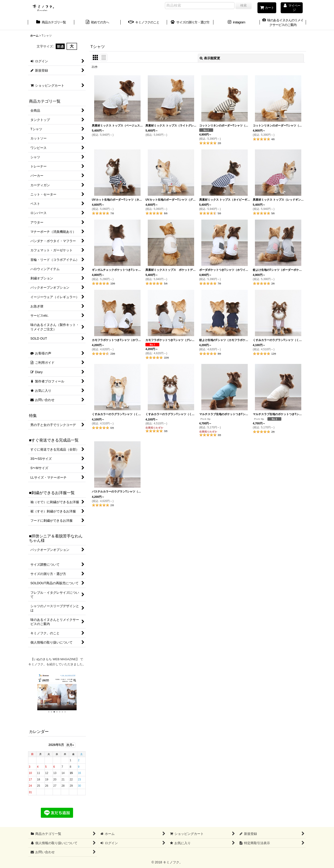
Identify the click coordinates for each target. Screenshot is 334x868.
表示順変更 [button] (210, 58)
